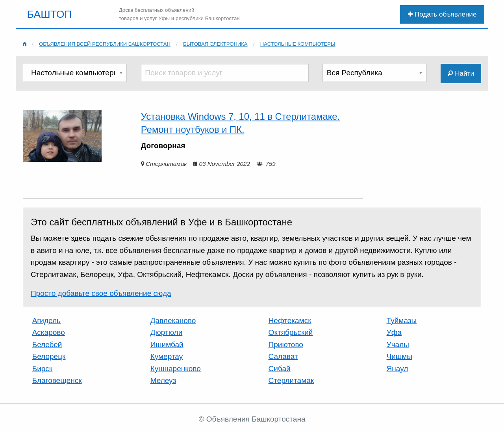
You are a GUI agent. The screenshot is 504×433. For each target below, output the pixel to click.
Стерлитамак (291, 380)
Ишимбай (167, 345)
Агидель (46, 321)
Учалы (398, 345)
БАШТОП (50, 14)
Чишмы (399, 356)
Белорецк (49, 356)
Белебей (47, 345)
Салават (283, 356)
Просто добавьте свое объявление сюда (101, 293)
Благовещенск (57, 380)
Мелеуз (163, 380)
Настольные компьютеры (298, 44)
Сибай (280, 369)
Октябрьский (291, 332)
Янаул (397, 369)
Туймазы (402, 321)
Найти (461, 73)
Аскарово (49, 332)
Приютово (286, 345)
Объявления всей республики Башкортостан (105, 44)
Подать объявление (442, 14)
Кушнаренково (176, 369)
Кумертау (167, 356)
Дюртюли (167, 332)
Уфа (394, 332)
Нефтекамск (290, 321)
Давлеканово (173, 321)
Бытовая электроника (215, 44)
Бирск (43, 369)
